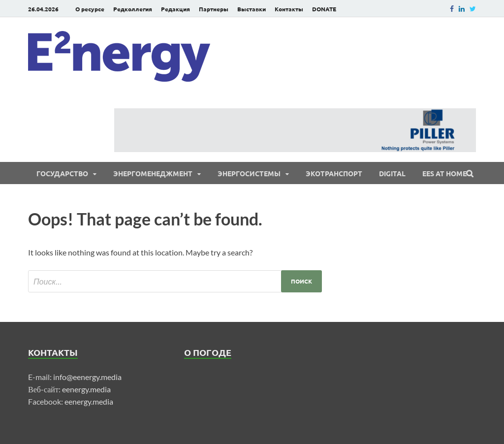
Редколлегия (133, 9)
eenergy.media (86, 389)
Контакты (289, 9)
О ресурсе (90, 9)
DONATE (324, 9)
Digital (392, 173)
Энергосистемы (249, 173)
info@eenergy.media (87, 377)
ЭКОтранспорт (334, 173)
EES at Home (444, 173)
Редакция (175, 9)
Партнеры (214, 9)
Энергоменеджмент (153, 173)
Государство (62, 173)
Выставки (252, 9)
